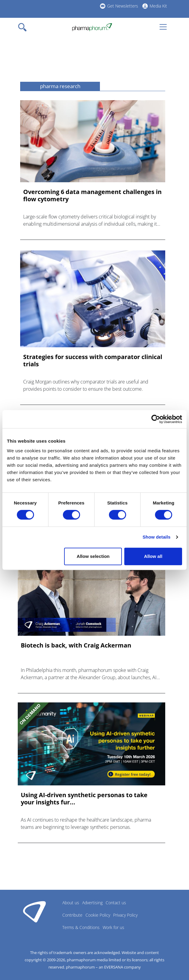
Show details (157, 537)
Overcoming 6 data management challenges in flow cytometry (92, 196)
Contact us (116, 903)
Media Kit (158, 6)
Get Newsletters (123, 6)
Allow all (153, 556)
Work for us (113, 927)
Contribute (72, 915)
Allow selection (93, 556)
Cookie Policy (98, 915)
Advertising (92, 903)
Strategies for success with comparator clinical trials (93, 361)
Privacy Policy (125, 915)
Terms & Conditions (81, 927)
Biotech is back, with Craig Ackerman (76, 645)
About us (71, 903)
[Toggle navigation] (24, 27)
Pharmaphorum (34, 912)
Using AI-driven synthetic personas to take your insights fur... (84, 799)
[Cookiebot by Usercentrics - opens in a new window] (156, 419)
